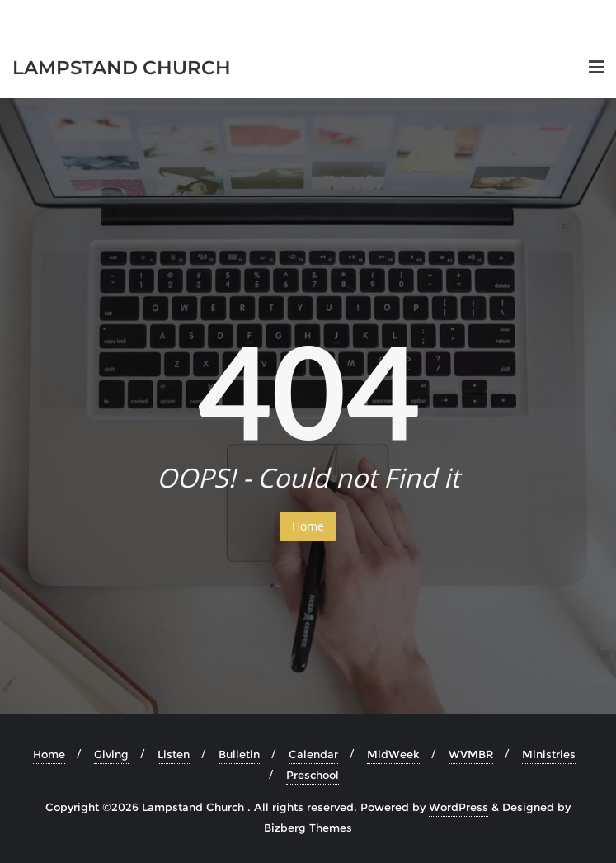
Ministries (549, 754)
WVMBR (471, 754)
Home (308, 526)
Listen (174, 754)
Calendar (313, 754)
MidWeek (393, 754)
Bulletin (239, 754)
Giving (111, 754)
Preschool (313, 775)
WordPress (458, 807)
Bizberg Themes (308, 828)
